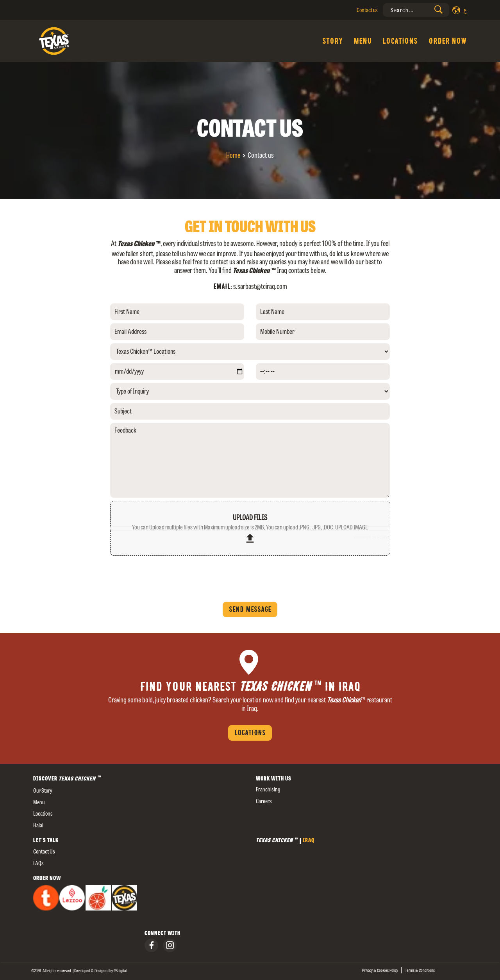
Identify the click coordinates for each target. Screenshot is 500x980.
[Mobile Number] (323, 332)
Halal (38, 825)
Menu (362, 41)
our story (43, 790)
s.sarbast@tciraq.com (260, 286)
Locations (400, 41)
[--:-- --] (323, 372)
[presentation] (416, 10)
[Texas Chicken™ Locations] (250, 352)
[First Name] (177, 312)
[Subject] (250, 411)
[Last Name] (323, 312)
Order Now (448, 41)
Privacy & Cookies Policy (380, 970)
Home (233, 155)
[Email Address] (177, 332)
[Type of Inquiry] (250, 391)
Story (332, 41)
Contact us (367, 10)
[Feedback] (250, 461)
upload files (250, 529)
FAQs (38, 863)
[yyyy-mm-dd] (177, 372)
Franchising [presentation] (268, 789)
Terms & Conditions (420, 970)
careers (264, 801)
